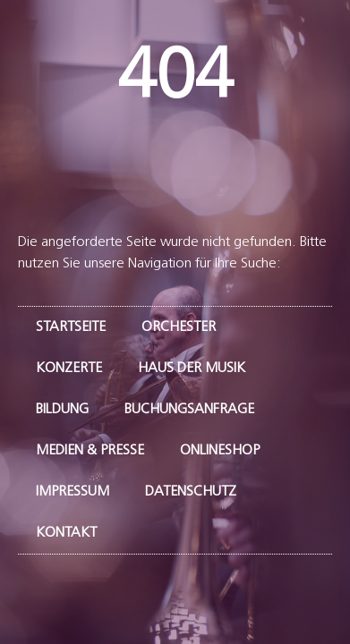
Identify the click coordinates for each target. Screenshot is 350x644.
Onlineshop (220, 451)
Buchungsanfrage (189, 410)
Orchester (179, 327)
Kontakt (66, 533)
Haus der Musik (192, 369)
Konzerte (69, 369)
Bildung (62, 410)
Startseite (71, 327)
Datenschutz (191, 492)
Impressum (73, 492)
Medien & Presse (90, 451)
